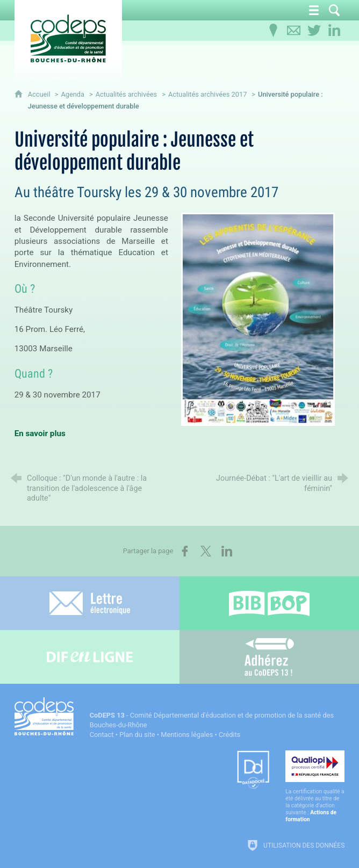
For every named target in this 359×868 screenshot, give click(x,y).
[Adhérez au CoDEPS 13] (269, 657)
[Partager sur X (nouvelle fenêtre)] (206, 551)
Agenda (73, 94)
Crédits (229, 735)
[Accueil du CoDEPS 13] (68, 38)
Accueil (40, 94)
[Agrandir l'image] (258, 319)
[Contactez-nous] (293, 31)
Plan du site (137, 735)
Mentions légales (187, 735)
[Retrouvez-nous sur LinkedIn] (334, 31)
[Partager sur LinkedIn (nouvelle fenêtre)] (227, 551)
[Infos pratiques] (273, 31)
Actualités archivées (127, 94)
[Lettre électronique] (90, 603)
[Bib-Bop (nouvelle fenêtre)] (269, 603)
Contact (102, 735)
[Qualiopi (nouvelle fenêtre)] (315, 787)
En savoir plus (40, 433)
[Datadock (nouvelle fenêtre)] (253, 771)
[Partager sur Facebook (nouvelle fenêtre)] (185, 551)
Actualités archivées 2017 (208, 94)
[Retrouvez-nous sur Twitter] (314, 31)
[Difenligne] (90, 657)
